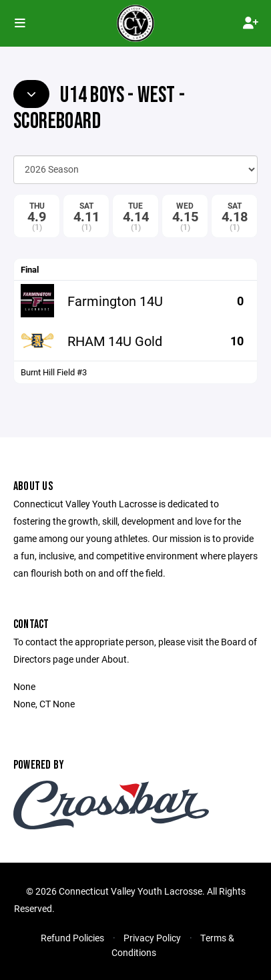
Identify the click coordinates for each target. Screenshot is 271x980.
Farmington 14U (115, 301)
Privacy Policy (152, 938)
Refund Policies (72, 938)
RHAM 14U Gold (115, 341)
